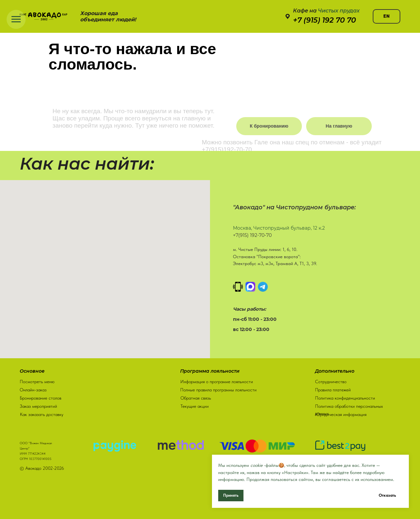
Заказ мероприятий (38, 405)
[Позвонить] (238, 287)
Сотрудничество (331, 380)
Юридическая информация (341, 413)
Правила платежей (333, 388)
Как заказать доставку (42, 413)
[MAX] (250, 287)
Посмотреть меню (37, 380)
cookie (256, 465)
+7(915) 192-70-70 (252, 235)
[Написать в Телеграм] (263, 287)
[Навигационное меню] (16, 19)
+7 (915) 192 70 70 (325, 20)
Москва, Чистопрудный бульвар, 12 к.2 (279, 228)
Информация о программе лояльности (217, 380)
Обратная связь (196, 397)
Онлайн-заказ (33, 388)
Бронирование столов (41, 397)
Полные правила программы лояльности (218, 388)
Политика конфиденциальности (345, 397)
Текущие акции (195, 405)
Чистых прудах (339, 11)
